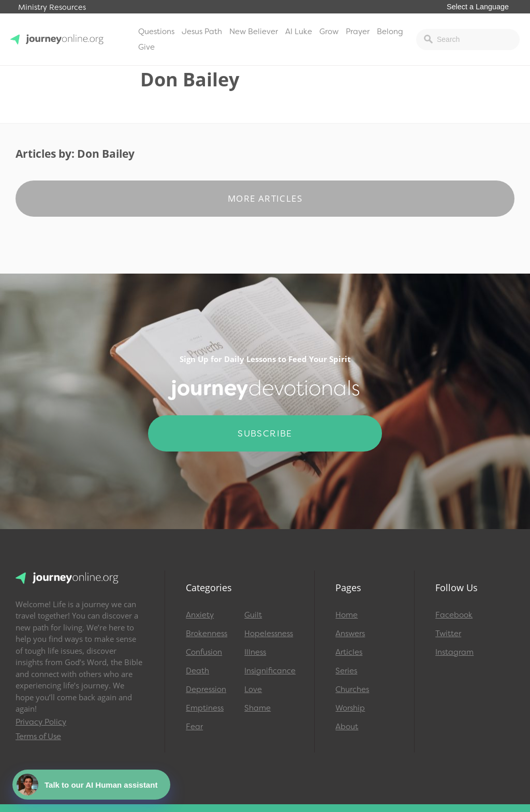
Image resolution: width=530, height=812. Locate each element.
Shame (257, 708)
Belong (390, 32)
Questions (156, 32)
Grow (329, 32)
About (347, 727)
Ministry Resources (52, 7)
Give (146, 47)
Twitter (448, 634)
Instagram (454, 652)
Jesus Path (202, 32)
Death (197, 671)
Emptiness (205, 708)
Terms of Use (38, 736)
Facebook (454, 615)
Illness (255, 652)
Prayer (358, 32)
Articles (349, 652)
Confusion (204, 652)
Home (347, 615)
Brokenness (207, 634)
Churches (352, 689)
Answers (350, 634)
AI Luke (299, 32)
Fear (194, 727)
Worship (350, 708)
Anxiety (200, 615)
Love (253, 689)
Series (346, 671)
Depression (206, 689)
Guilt (253, 615)
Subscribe (265, 433)
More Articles (265, 198)
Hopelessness (269, 634)
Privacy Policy (41, 722)
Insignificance (269, 671)
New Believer (254, 32)
